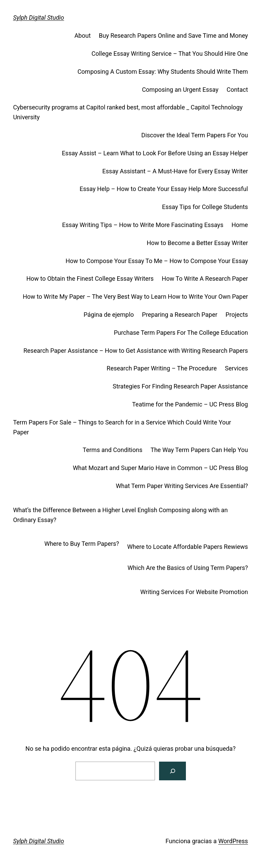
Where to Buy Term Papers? (82, 544)
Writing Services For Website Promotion (194, 592)
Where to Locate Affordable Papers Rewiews (187, 547)
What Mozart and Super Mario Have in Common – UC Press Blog (160, 468)
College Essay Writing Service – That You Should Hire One (170, 54)
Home (240, 225)
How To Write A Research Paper (205, 279)
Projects (237, 315)
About (83, 36)
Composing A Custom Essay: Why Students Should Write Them (163, 72)
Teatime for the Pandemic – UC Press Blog (190, 404)
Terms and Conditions (112, 450)
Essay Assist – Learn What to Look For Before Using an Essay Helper (155, 153)
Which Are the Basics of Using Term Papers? (188, 568)
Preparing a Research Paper (180, 315)
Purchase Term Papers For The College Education (181, 333)
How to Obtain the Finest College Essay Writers (90, 279)
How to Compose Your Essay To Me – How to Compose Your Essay (157, 261)
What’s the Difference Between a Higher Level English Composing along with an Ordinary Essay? (120, 515)
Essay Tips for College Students (205, 207)
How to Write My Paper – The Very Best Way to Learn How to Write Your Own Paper (135, 297)
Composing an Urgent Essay (180, 90)
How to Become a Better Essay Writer (197, 243)
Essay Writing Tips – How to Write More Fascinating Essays (143, 225)
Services (237, 368)
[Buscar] (172, 771)
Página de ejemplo (109, 315)
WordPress (233, 841)
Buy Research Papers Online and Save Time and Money (173, 36)
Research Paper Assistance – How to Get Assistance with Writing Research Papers (136, 351)
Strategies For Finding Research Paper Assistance (180, 386)
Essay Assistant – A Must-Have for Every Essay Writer (175, 171)
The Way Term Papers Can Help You (199, 450)
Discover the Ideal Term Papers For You (195, 135)
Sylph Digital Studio (38, 18)
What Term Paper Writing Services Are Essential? (182, 486)
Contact (237, 90)
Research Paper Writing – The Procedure (162, 368)
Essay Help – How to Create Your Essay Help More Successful (164, 189)
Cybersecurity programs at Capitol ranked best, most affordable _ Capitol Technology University (128, 112)
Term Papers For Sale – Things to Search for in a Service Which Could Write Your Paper (122, 427)
